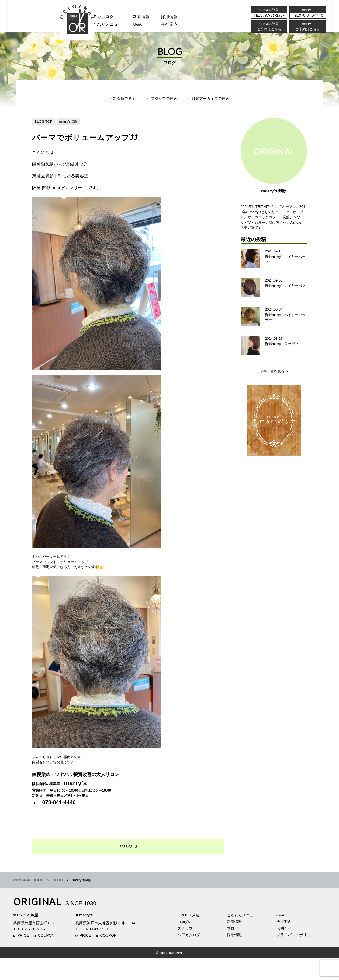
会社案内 (177, 26)
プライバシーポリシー (295, 956)
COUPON (46, 957)
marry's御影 (71, 130)
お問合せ (284, 950)
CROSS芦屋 (27, 937)
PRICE (23, 957)
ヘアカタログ (104, 17)
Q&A (143, 26)
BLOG (58, 902)
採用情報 (177, 17)
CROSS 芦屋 (189, 937)
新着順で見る (121, 109)
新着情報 (234, 943)
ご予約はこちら (307, 31)
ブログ (233, 950)
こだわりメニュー (242, 937)
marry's (86, 937)
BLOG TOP (44, 130)
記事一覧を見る (272, 388)
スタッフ (70, 26)
